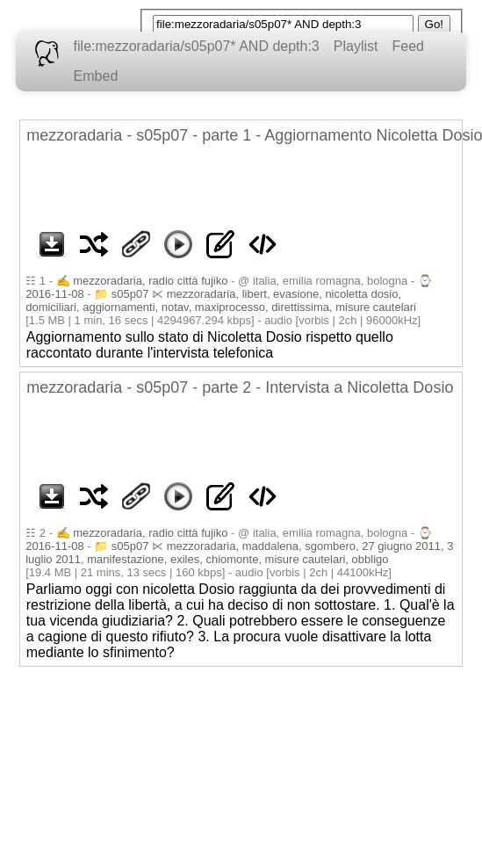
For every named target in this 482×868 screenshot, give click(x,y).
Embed (96, 76)
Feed (407, 46)
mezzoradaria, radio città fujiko (150, 281)
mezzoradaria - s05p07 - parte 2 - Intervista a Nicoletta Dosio (240, 387)
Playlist (356, 46)
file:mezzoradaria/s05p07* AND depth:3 (197, 46)
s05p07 (130, 294)
